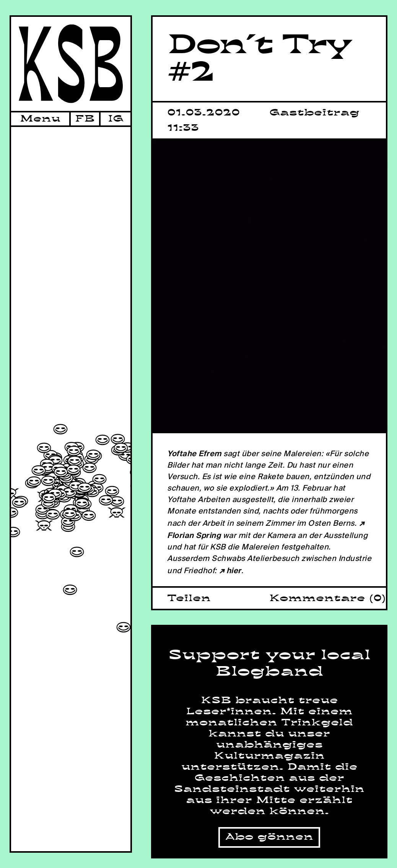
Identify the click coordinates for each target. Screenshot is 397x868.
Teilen (189, 598)
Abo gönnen (269, 837)
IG (116, 119)
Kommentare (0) (328, 598)
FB (85, 119)
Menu (40, 119)
